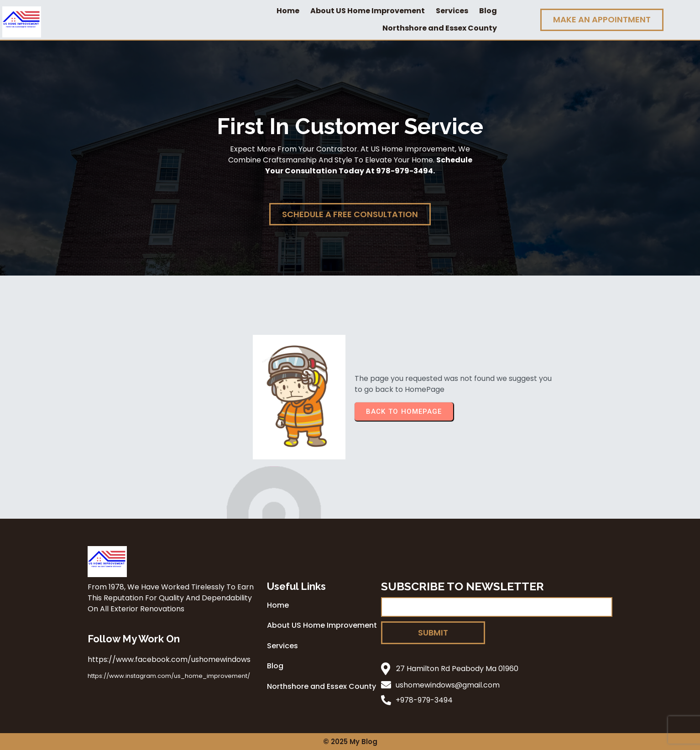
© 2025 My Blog (350, 742)
